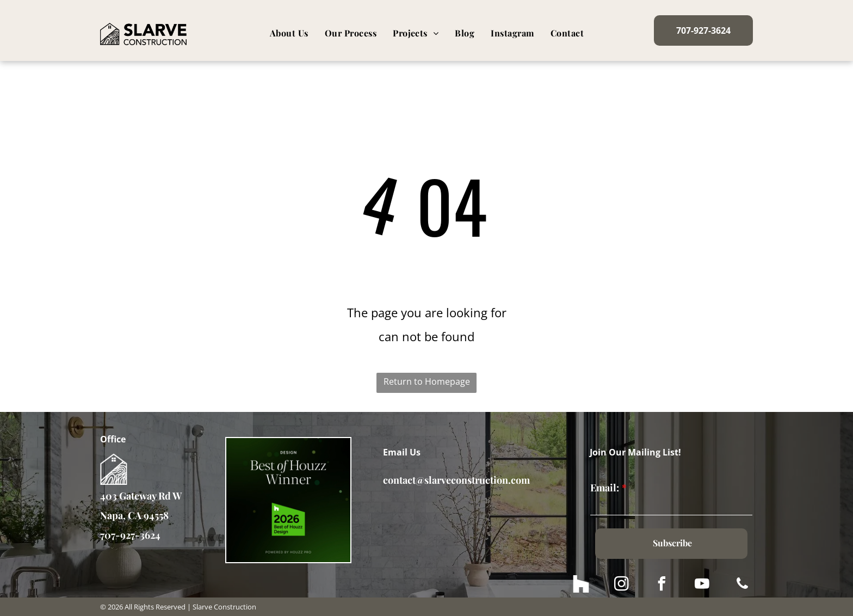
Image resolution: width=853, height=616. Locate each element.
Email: (605, 488)
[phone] (742, 585)
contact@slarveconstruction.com (456, 480)
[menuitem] (289, 33)
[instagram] (621, 585)
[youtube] (702, 585)
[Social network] (581, 585)
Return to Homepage (427, 381)
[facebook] (662, 585)
